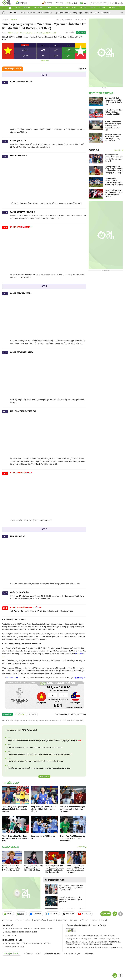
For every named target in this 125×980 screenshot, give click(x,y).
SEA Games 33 (13, 33)
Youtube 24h (85, 914)
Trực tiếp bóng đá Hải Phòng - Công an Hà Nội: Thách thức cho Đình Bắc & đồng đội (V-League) (113, 170)
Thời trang (84, 920)
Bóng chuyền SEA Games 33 (46, 33)
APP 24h (8, 914)
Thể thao (112, 8)
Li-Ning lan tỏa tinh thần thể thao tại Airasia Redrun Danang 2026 (113, 112)
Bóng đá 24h (52, 914)
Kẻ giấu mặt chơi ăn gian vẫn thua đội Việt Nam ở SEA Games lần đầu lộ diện (39, 768)
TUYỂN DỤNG (89, 954)
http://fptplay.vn (79, 678)
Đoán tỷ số (72, 3)
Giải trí (49, 8)
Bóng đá (27, 8)
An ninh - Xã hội (40, 920)
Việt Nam (25, 50)
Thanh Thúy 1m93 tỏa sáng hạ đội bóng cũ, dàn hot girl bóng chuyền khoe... (72, 838)
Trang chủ (6, 20)
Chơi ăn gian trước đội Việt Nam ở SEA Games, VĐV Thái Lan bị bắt (35, 747)
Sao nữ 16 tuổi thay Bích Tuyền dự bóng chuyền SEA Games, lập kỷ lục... (72, 809)
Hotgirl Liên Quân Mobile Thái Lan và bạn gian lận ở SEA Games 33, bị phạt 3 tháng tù (44, 741)
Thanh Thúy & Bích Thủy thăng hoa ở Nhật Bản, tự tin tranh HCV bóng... (15, 838)
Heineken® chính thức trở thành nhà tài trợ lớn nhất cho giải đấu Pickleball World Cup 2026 (113, 126)
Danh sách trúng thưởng (74, 708)
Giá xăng (59, 3)
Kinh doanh (38, 8)
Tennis (23, 12)
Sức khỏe (83, 8)
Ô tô (120, 8)
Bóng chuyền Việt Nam (27, 33)
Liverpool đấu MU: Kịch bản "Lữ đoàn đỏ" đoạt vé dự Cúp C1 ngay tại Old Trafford (114, 193)
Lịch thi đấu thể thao (45, 13)
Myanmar (25, 56)
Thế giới (102, 8)
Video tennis (106, 12)
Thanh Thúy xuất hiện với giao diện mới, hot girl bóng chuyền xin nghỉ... (15, 809)
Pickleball (31, 12)
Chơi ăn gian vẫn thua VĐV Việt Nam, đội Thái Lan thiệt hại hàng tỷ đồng (33, 868)
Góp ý (38, 954)
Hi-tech (93, 8)
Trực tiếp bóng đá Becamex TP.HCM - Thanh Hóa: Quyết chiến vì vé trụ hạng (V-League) (114, 182)
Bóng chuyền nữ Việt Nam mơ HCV (43, 837)
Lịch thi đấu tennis (92, 13)
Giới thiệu (28, 954)
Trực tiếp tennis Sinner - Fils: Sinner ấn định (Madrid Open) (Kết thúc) (70, 899)
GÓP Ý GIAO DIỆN (7, 961)
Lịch (84, 3)
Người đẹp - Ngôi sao (63, 13)
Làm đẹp (95, 920)
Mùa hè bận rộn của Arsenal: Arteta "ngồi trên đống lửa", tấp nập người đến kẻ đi (114, 158)
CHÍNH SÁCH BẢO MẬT (52, 954)
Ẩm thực (74, 920)
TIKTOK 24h (68, 914)
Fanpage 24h (36, 914)
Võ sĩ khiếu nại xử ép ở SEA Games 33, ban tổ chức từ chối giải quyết (35, 761)
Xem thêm (44, 777)
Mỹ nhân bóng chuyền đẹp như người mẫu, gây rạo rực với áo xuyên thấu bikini (71, 888)
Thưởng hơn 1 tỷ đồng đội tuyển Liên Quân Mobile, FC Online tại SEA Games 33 (40, 754)
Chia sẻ (83, 32)
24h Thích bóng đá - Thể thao (65, 8)
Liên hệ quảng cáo (12, 954)
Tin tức (18, 8)
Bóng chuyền (78, 13)
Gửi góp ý (20, 714)
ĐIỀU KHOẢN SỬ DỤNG (72, 954)
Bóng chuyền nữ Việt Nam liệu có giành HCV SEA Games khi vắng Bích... (43, 809)
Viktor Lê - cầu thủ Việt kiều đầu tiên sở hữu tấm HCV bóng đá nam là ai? (11, 868)
